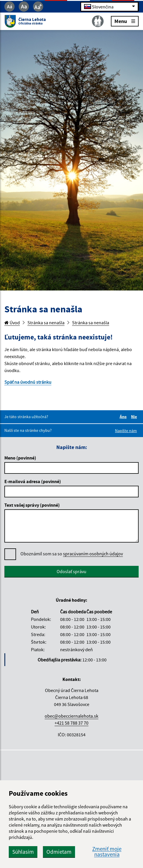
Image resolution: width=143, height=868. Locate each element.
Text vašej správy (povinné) (32, 505)
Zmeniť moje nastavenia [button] (107, 852)
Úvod (12, 323)
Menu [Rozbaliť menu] (125, 21)
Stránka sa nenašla (46, 323)
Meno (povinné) (20, 458)
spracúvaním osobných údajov (93, 554)
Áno (124, 417)
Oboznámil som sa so (72, 554)
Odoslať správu (71, 571)
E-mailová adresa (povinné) (33, 481)
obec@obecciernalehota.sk (71, 716)
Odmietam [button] (59, 852)
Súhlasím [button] (23, 852)
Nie (135, 417)
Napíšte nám (126, 431)
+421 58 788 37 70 (71, 723)
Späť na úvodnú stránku (28, 382)
